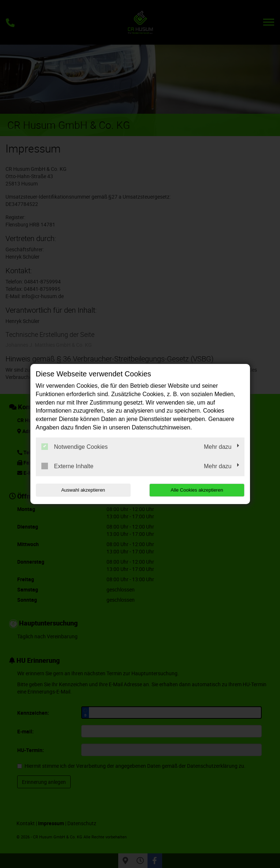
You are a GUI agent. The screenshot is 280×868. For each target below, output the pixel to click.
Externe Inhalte (68, 466)
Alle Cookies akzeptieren (197, 490)
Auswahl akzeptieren (83, 490)
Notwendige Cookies (75, 447)
